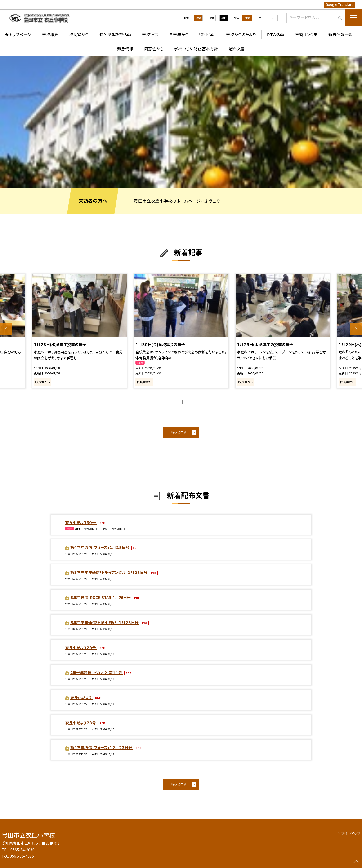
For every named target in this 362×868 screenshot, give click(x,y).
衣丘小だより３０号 (81, 522)
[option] (181, 122)
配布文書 (237, 49)
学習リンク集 (306, 34)
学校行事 (150, 34)
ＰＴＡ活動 (275, 34)
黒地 (224, 18)
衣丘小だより (81, 698)
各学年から (179, 34)
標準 (247, 18)
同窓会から (154, 49)
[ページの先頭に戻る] (356, 862)
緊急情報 (125, 49)
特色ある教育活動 (115, 34)
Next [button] (356, 329)
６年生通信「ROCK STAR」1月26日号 (101, 597)
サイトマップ (351, 833)
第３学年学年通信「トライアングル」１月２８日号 (109, 572)
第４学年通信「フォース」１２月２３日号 (102, 747)
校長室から (79, 34)
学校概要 (50, 34)
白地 (211, 18)
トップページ (20, 34)
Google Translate (339, 4)
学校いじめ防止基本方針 (196, 49)
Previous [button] (6, 329)
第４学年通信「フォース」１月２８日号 (100, 547)
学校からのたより (241, 34)
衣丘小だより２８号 (81, 723)
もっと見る (179, 432)
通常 (198, 18)
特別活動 (207, 34)
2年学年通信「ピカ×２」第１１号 (97, 673)
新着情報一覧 (340, 34)
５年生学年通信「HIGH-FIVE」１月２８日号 (105, 622)
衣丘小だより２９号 (81, 647)
